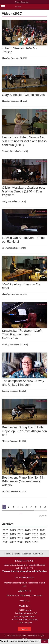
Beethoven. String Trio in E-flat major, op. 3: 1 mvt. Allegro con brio (24, 431)
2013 (13, 538)
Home (9, 554)
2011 (28, 538)
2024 (20, 530)
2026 (5, 530)
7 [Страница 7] (31, 507)
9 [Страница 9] (40, 507)
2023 (28, 530)
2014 (5, 538)
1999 (28, 542)
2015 (43, 534)
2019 (13, 534)
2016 (35, 534)
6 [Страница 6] (27, 507)
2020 (5, 534)
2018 (20, 534)
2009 (43, 538)
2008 (5, 542)
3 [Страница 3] (13, 507)
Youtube (25, 629)
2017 (28, 534)
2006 (20, 542)
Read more (35, 641)
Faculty (17, 554)
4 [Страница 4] (18, 507)
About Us (24, 591)
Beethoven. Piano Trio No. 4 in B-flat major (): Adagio (23, 481)
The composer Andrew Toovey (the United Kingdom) (23, 383)
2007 (13, 542)
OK (45, 641)
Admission (27, 554)
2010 (35, 538)
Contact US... (24, 601)
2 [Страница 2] (9, 507)
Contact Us (38, 554)
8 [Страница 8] (36, 507)
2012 (20, 538)
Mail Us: (24, 606)
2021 (43, 530)
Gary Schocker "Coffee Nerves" (24, 95)
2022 (35, 530)
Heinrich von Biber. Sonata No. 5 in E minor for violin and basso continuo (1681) (24, 141)
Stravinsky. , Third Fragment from (22, 334)
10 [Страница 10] (45, 507)
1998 (35, 542)
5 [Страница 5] (22, 507)
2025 (13, 530)
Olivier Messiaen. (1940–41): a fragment (24, 191)
